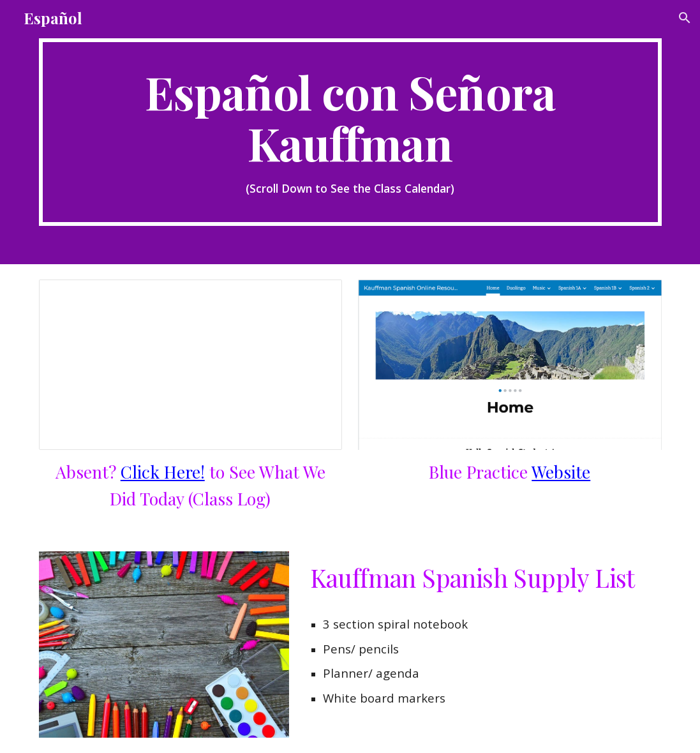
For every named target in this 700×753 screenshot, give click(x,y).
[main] (350, 132)
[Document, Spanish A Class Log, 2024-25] (191, 365)
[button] (685, 18)
